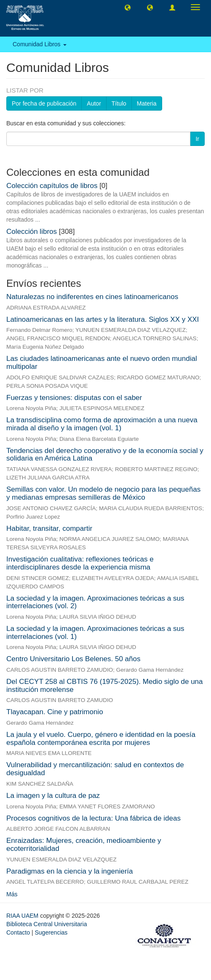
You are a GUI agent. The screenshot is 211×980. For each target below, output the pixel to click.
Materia (147, 103)
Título (119, 103)
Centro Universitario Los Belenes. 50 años (73, 659)
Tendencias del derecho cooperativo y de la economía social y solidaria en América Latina (105, 455)
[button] (128, 7)
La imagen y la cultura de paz (53, 796)
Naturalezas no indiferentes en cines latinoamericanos (92, 297)
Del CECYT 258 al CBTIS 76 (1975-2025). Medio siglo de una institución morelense (105, 686)
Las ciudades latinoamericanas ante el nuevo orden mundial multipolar (102, 363)
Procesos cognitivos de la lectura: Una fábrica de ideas (93, 818)
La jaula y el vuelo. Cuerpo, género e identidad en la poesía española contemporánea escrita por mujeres (101, 739)
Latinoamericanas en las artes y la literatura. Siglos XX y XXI (103, 319)
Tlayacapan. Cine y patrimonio (55, 712)
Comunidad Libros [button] (40, 44)
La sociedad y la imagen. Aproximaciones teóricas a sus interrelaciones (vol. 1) (95, 633)
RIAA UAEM (23, 916)
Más (12, 894)
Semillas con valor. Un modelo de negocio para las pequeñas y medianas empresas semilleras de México (103, 493)
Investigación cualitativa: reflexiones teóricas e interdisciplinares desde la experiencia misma (80, 563)
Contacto (18, 932)
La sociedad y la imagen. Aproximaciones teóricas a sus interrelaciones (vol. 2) (95, 602)
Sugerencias (51, 932)
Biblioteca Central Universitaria (47, 924)
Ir (197, 139)
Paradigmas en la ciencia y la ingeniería (70, 871)
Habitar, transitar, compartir (49, 528)
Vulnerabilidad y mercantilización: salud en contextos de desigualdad (95, 769)
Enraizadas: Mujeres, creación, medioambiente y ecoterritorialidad (84, 845)
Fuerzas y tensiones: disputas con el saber (74, 398)
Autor (94, 103)
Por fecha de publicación (44, 103)
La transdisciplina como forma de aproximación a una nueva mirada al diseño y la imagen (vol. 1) (102, 424)
